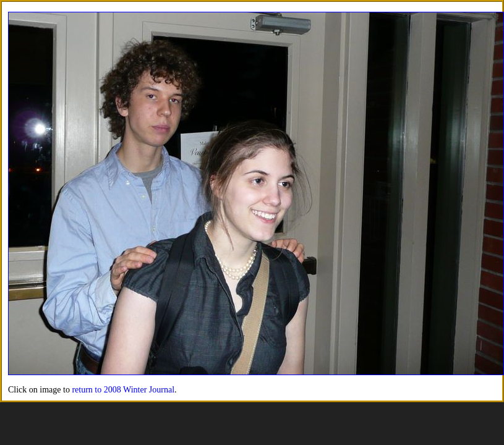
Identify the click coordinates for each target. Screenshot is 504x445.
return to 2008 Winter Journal (123, 390)
